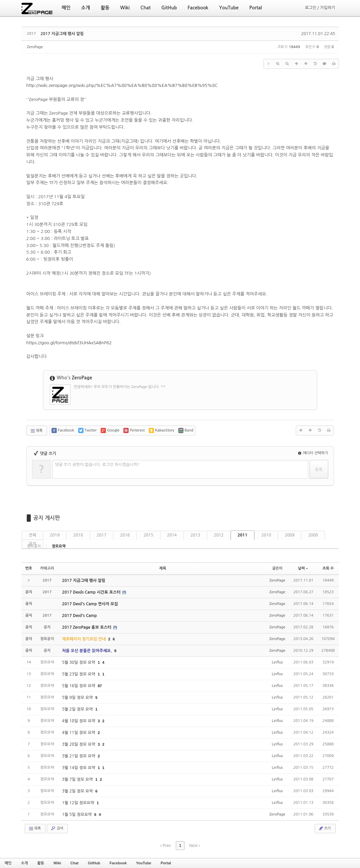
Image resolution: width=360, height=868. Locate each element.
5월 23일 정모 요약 (79, 674)
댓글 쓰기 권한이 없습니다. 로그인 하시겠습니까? (97, 465)
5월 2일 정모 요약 (78, 709)
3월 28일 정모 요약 (79, 744)
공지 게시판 (47, 518)
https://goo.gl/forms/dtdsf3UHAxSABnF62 (69, 343)
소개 (25, 863)
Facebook (118, 863)
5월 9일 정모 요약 (78, 698)
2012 (219, 535)
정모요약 (59, 546)
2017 (101, 535)
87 (100, 686)
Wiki (57, 863)
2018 (78, 535)
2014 (172, 535)
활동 (41, 863)
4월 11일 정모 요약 (79, 733)
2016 (125, 535)
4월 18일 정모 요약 (79, 721)
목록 (36, 431)
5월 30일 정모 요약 (79, 662)
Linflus (277, 662)
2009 (290, 535)
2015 (148, 535)
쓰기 (324, 828)
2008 (313, 535)
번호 (29, 568)
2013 (195, 535)
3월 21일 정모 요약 (79, 756)
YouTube (144, 863)
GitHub (94, 863)
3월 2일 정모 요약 (78, 791)
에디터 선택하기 (313, 453)
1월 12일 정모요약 (79, 803)
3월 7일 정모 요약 (78, 779)
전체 (33, 535)
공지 (33, 544)
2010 (266, 535)
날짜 (303, 568)
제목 (163, 568)
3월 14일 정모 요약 (79, 768)
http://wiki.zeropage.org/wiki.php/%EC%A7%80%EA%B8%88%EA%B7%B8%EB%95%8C (122, 85)
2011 (243, 535)
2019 (55, 535)
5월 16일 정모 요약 (79, 686)
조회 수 (328, 568)
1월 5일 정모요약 (78, 815)
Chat (75, 863)
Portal (166, 863)
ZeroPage (35, 47)
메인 (8, 863)
